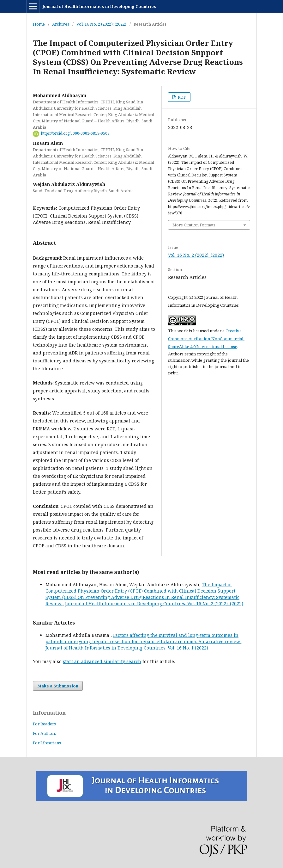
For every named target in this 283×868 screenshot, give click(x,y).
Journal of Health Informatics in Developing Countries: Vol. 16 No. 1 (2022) (127, 648)
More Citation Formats (194, 225)
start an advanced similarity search (102, 661)
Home (39, 24)
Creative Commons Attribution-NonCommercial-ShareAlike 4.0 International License (206, 339)
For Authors (44, 733)
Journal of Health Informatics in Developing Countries (99, 6)
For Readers (44, 724)
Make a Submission (58, 686)
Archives (61, 24)
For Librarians (47, 743)
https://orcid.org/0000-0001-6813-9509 (71, 133)
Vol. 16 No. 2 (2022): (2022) (101, 24)
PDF (181, 97)
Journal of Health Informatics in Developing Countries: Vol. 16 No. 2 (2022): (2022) (154, 603)
